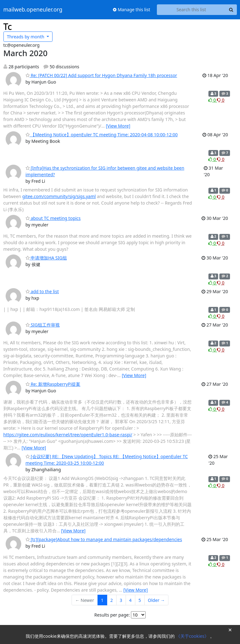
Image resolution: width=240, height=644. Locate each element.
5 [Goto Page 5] (140, 600)
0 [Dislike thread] (221, 100)
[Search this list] (191, 10)
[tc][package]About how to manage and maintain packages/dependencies (104, 539)
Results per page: (112, 615)
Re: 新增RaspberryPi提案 (53, 384)
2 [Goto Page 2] (112, 600)
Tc (8, 27)
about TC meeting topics (53, 218)
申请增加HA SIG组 (46, 258)
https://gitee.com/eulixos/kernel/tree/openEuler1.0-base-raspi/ (68, 435)
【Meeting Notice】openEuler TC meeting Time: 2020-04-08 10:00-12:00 (102, 135)
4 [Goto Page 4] (130, 600)
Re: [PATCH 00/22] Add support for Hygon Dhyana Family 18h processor (101, 75)
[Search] (231, 10)
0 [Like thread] (213, 100)
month (26, 37)
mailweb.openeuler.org (33, 10)
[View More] (118, 126)
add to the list (42, 291)
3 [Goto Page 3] (121, 600)
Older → (156, 600)
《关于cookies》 (193, 636)
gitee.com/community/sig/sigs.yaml (59, 196)
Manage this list (132, 10)
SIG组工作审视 (43, 325)
